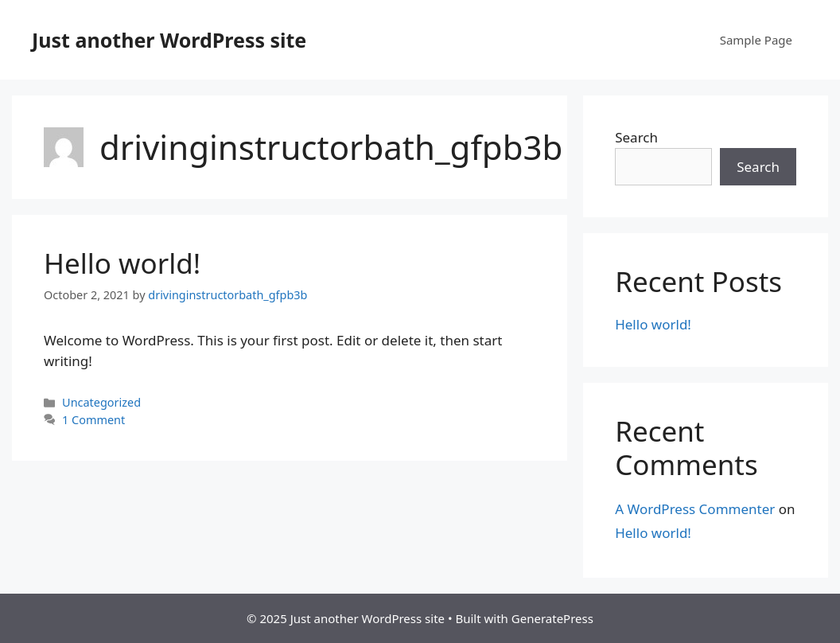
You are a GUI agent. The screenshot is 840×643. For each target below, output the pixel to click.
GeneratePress (552, 618)
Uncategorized (101, 402)
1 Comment (93, 420)
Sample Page (756, 40)
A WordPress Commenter (695, 509)
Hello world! (122, 263)
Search (636, 137)
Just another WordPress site (169, 40)
